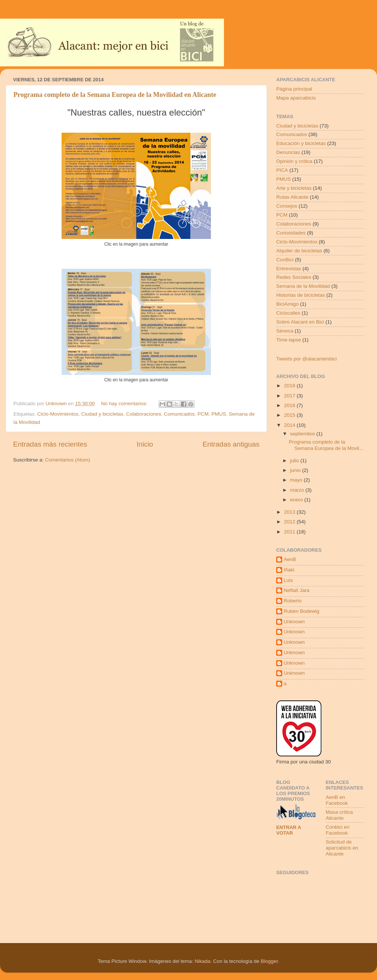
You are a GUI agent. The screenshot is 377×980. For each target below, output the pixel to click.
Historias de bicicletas (301, 295)
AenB (290, 559)
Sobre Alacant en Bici (300, 322)
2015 (290, 415)
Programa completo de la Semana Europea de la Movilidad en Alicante (115, 95)
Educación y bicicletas (301, 143)
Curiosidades (291, 233)
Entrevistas (289, 269)
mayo (297, 480)
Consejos (287, 206)
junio (296, 470)
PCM (203, 414)
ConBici (285, 260)
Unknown (294, 622)
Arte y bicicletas (294, 188)
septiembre (303, 434)
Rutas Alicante (292, 197)
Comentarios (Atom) (68, 460)
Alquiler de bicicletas (299, 251)
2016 (290, 405)
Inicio (145, 444)
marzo (298, 490)
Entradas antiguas (231, 444)
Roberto (293, 601)
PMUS (219, 414)
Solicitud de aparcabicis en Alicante (342, 848)
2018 (290, 386)
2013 (290, 512)
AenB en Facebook (337, 800)
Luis (288, 580)
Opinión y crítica (294, 161)
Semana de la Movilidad (303, 286)
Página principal (294, 89)
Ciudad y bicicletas (102, 414)
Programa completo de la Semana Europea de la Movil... (326, 445)
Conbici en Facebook (338, 830)
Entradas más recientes (50, 444)
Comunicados (179, 414)
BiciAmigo (287, 304)
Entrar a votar (289, 830)
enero (297, 500)
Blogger (269, 961)
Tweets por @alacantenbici (306, 359)
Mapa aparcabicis (296, 98)
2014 (290, 425)
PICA (282, 170)
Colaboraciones (144, 414)
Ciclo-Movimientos (58, 414)
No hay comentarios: (125, 404)
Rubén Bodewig (301, 611)
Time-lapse (289, 340)
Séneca (285, 331)
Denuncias (288, 152)
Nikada (202, 961)
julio (295, 461)
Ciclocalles (288, 313)
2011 (290, 532)
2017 (290, 396)
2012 (290, 522)
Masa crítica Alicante (339, 815)
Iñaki (289, 570)
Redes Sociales (294, 277)
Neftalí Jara (297, 590)
